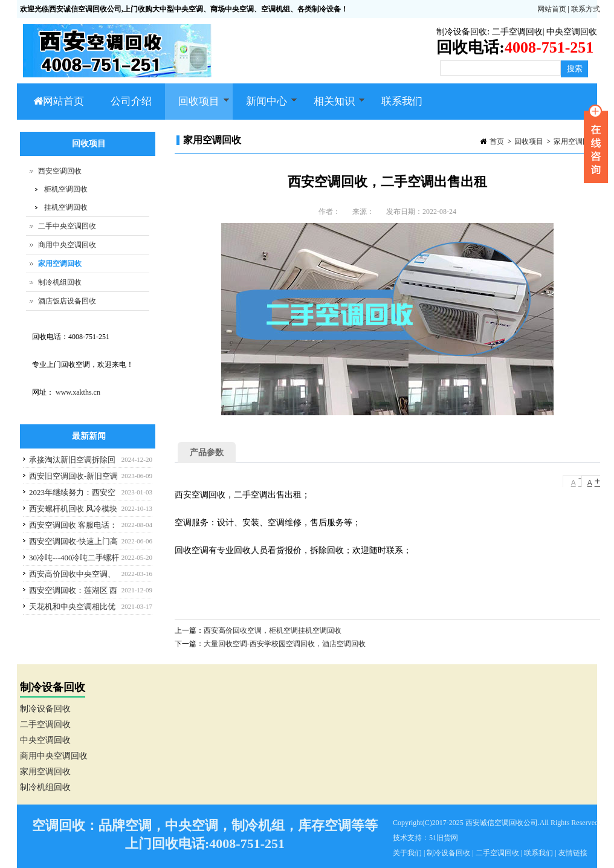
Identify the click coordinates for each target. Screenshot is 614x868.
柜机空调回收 (66, 189)
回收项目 (197, 108)
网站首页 (552, 9)
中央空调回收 (572, 32)
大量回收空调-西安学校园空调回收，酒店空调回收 (285, 644)
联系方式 (586, 9)
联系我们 (402, 101)
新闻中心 (265, 108)
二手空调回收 (517, 32)
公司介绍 (131, 101)
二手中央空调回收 (67, 226)
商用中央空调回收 (67, 245)
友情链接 (573, 853)
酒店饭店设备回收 (67, 301)
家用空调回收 (575, 141)
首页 (497, 141)
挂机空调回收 (66, 207)
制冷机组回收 (60, 282)
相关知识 (333, 108)
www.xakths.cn (78, 392)
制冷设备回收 (462, 32)
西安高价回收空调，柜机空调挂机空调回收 (273, 630)
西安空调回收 (60, 171)
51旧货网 (444, 838)
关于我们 (407, 853)
